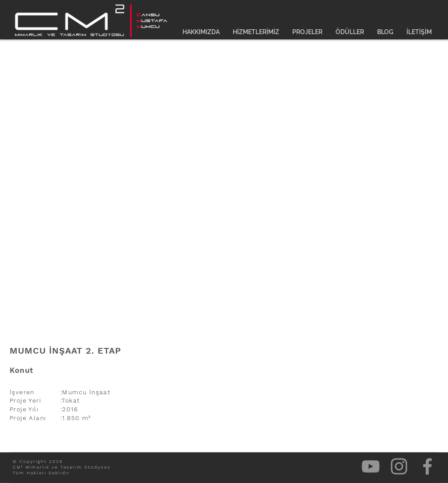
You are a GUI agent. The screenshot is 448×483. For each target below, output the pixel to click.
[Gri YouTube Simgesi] (371, 466)
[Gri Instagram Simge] (399, 466)
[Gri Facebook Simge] (427, 466)
